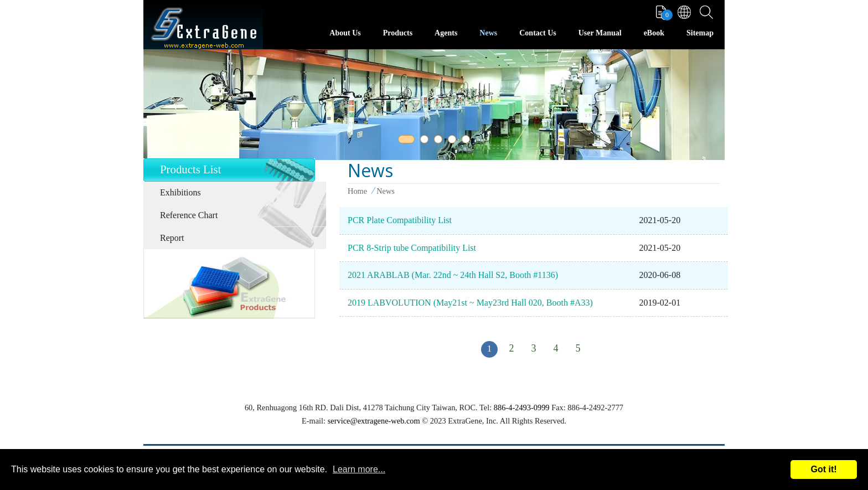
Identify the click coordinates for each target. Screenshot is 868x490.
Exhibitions (180, 192)
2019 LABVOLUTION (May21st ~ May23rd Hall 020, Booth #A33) (470, 303)
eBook (654, 33)
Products (398, 33)
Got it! (823, 469)
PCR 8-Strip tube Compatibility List (412, 248)
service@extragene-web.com (374, 421)
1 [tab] (404, 141)
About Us (345, 33)
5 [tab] (468, 141)
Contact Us (538, 33)
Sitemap (700, 33)
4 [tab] (454, 141)
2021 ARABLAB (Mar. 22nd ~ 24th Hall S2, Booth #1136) (453, 275)
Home (357, 191)
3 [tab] (440, 141)
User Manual (600, 33)
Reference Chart (189, 215)
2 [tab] (426, 141)
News (488, 33)
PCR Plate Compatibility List (400, 220)
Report (172, 238)
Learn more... (359, 469)
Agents (446, 33)
